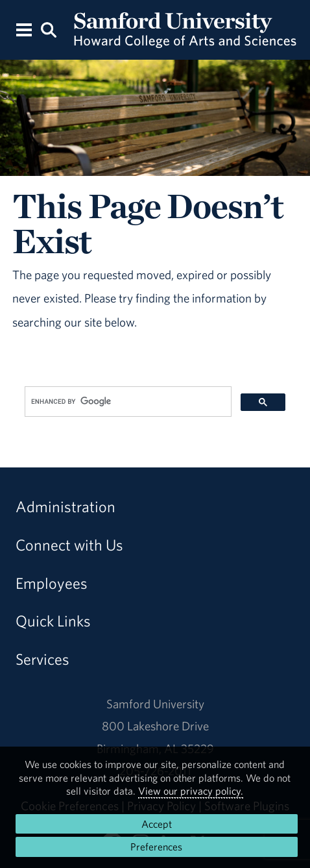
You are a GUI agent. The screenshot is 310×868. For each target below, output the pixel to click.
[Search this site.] (49, 29)
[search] (127, 402)
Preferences (156, 847)
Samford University (155, 704)
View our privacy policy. (191, 791)
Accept (157, 824)
